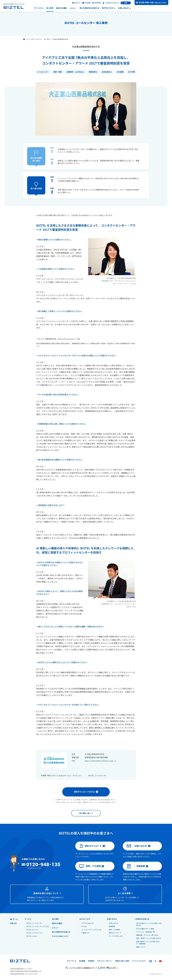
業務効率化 (93, 72)
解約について (141, 947)
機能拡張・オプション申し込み (147, 935)
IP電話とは (85, 933)
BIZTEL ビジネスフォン (35, 933)
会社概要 (86, 3)
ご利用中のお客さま (111, 3)
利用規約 (91, 961)
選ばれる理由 (61, 8)
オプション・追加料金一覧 (146, 932)
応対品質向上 (107, 72)
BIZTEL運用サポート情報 (145, 929)
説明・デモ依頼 (90, 866)
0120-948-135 (146, 3)
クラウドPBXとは (87, 923)
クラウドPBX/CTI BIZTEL (32, 39)
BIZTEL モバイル (32, 930)
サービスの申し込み (116, 936)
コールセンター (43, 72)
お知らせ (76, 3)
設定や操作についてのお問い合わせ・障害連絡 (148, 943)
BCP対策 (132, 72)
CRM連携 (120, 72)
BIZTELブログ (108, 8)
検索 (126, 3)
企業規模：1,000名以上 (75, 72)
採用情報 (97, 3)
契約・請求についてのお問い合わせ (149, 938)
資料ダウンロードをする (84, 792)
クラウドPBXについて (60, 936)
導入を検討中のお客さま (89, 8)
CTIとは (84, 926)
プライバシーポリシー (105, 961)
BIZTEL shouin (32, 936)
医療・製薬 (58, 72)
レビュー (73, 8)
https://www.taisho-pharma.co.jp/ (99, 761)
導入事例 (50, 8)
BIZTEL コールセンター (98, 775)
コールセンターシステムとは (91, 930)
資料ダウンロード (90, 846)
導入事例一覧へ (85, 813)
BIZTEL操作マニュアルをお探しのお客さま (149, 924)
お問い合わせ (123, 8)
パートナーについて (139, 961)
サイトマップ (72, 961)
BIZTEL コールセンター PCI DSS (38, 926)
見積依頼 (136, 866)
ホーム (14, 919)
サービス (38, 8)
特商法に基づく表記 (122, 961)
